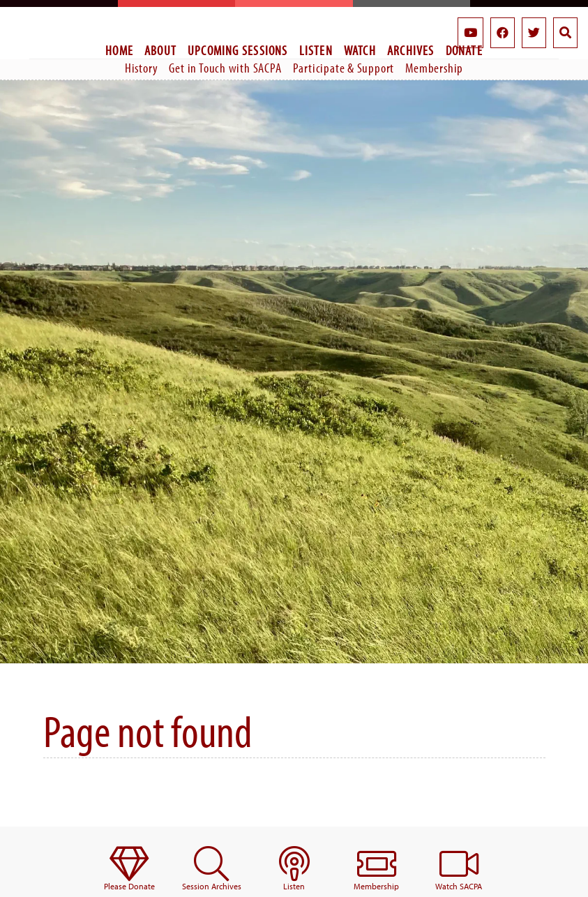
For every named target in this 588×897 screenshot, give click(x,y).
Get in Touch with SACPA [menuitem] (225, 68)
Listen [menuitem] (316, 50)
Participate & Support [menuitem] (344, 68)
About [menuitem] (160, 50)
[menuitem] (129, 869)
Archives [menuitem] (411, 50)
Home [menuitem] (119, 50)
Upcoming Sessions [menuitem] (238, 50)
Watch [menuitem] (360, 50)
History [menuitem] (142, 68)
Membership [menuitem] (434, 68)
